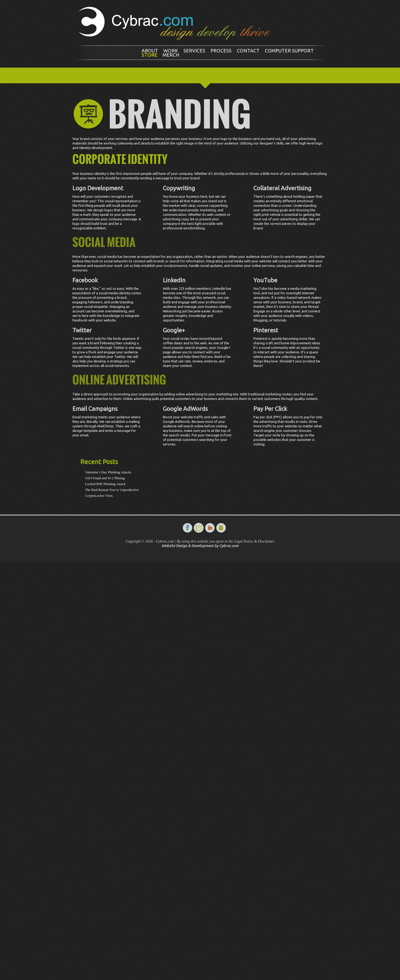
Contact (248, 51)
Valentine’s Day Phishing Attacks (108, 472)
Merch (171, 55)
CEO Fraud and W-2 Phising (105, 478)
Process (221, 51)
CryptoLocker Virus (99, 496)
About (150, 51)
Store (149, 55)
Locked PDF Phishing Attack (105, 484)
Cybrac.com (229, 546)
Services (194, 51)
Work (171, 51)
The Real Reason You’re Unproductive (112, 490)
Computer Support (289, 51)
